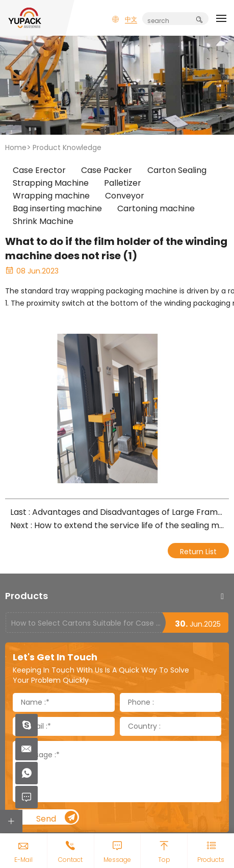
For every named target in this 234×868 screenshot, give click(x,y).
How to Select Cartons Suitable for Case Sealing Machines (86, 623)
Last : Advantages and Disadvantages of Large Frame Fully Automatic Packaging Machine (117, 512)
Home (16, 147)
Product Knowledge (67, 147)
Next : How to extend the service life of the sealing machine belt (117, 525)
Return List (198, 552)
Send (57, 818)
